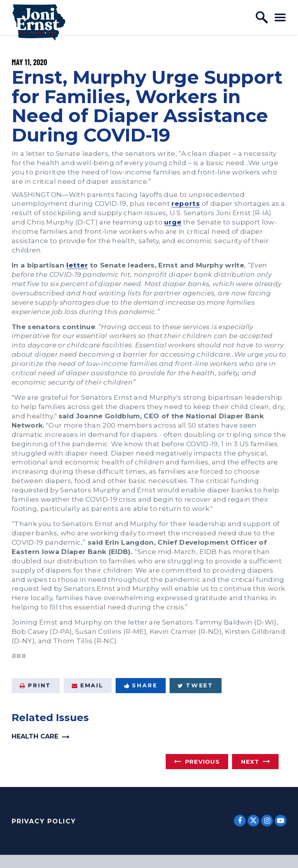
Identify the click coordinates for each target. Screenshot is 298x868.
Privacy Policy (44, 821)
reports (186, 203)
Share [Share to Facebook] (141, 685)
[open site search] (262, 17)
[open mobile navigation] (280, 17)
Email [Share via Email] (88, 685)
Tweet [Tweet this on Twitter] (196, 685)
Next (250, 762)
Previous (202, 762)
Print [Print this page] (36, 685)
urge (173, 222)
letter (77, 265)
